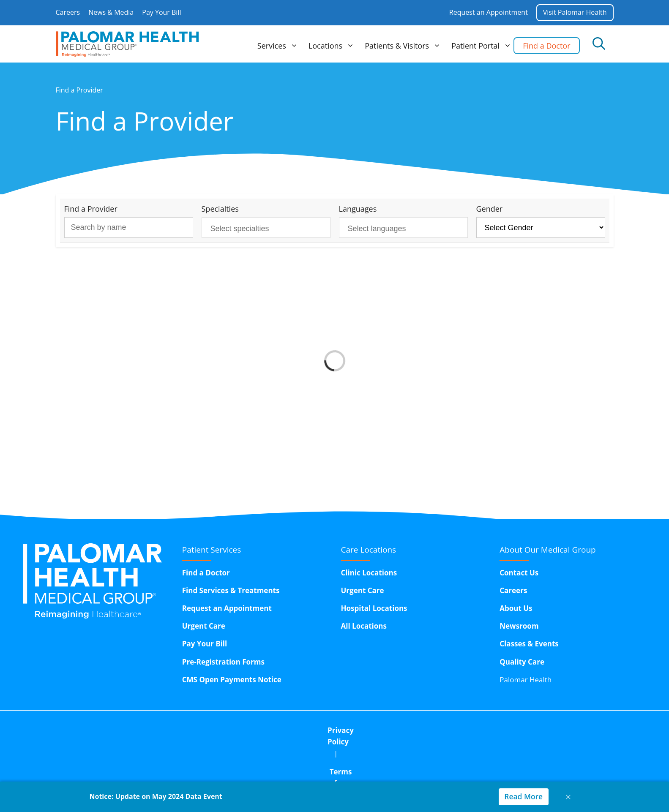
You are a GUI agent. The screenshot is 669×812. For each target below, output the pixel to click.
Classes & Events (529, 644)
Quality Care (522, 662)
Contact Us (519, 573)
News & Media (111, 12)
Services (279, 46)
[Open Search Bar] (599, 44)
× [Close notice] (568, 797)
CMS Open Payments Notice (232, 680)
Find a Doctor (546, 46)
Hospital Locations (374, 608)
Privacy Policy (254, 730)
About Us (516, 608)
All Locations (364, 626)
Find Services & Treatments (231, 590)
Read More (523, 797)
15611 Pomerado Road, (364, 752)
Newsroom (519, 626)
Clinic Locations (369, 573)
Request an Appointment (488, 12)
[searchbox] (259, 229)
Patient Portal (482, 46)
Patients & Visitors (404, 46)
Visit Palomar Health (575, 12)
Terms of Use (319, 730)
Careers (68, 12)
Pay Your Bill (161, 12)
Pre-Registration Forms (223, 662)
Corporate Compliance (399, 730)
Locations (332, 46)
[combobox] (266, 228)
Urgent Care (204, 626)
